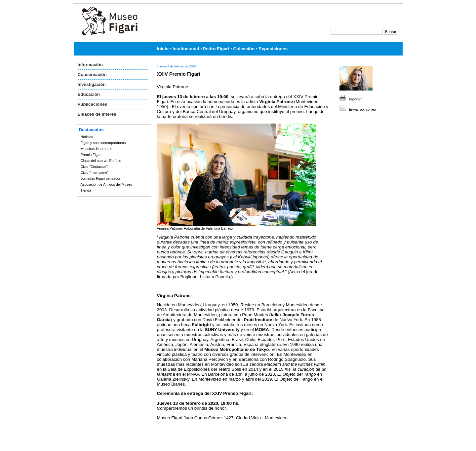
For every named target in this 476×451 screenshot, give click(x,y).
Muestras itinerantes (97, 149)
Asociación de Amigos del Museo (106, 184)
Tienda (86, 190)
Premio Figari (91, 155)
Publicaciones (93, 104)
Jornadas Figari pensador (101, 178)
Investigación (92, 84)
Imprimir (355, 99)
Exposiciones (273, 49)
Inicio (163, 49)
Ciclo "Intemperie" (95, 172)
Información (90, 65)
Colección (244, 49)
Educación (89, 94)
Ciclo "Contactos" (94, 167)
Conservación (92, 75)
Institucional (186, 49)
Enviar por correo (363, 109)
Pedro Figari (216, 49)
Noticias (87, 137)
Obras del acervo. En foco (101, 161)
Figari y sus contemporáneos (103, 143)
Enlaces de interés (97, 114)
